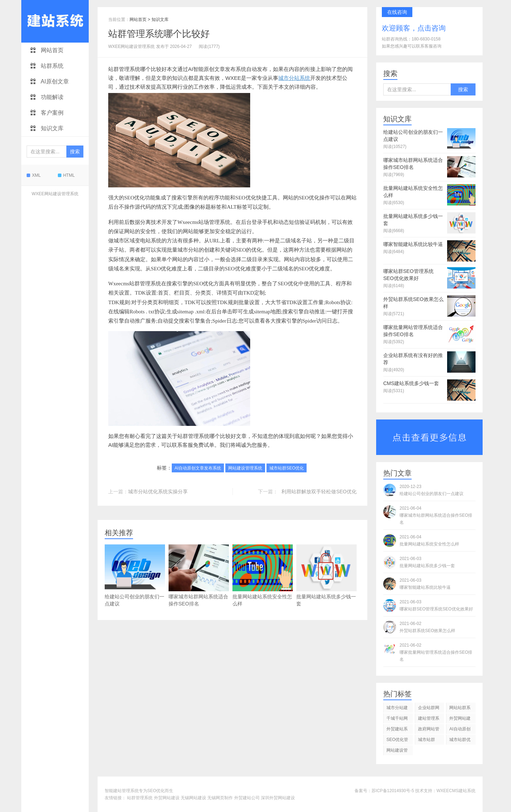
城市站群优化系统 (460, 741)
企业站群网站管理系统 (429, 709)
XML (34, 175)
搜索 (75, 152)
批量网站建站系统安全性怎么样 (263, 575)
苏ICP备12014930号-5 (393, 791)
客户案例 (47, 113)
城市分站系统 (294, 78)
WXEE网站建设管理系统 (55, 194)
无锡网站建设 (193, 798)
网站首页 (47, 50)
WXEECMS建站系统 (456, 791)
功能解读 (47, 97)
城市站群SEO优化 (287, 468)
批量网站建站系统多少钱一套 (326, 575)
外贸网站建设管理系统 (460, 720)
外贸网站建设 (167, 798)
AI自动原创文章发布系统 (198, 468)
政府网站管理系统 (429, 730)
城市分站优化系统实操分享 (158, 492)
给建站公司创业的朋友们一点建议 (135, 575)
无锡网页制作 (220, 798)
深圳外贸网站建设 (278, 798)
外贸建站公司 (247, 798)
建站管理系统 (429, 720)
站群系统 (47, 66)
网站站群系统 (460, 709)
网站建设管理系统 (245, 468)
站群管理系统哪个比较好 (159, 34)
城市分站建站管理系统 (397, 709)
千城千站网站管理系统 (397, 720)
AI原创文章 (50, 81)
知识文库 (47, 128)
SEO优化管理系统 (397, 741)
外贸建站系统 (397, 730)
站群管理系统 (140, 798)
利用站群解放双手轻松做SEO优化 (319, 492)
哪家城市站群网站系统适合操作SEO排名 (199, 575)
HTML (66, 175)
